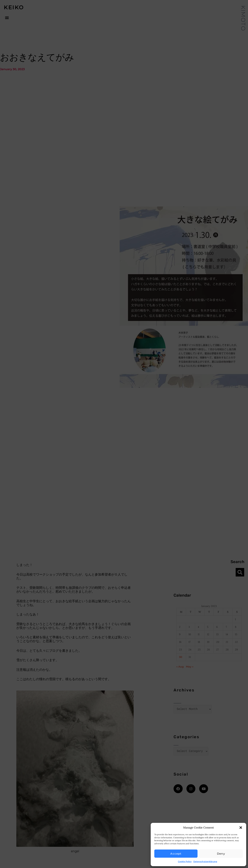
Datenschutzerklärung (205, 861)
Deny (221, 854)
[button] (241, 828)
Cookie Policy (185, 861)
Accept (176, 854)
